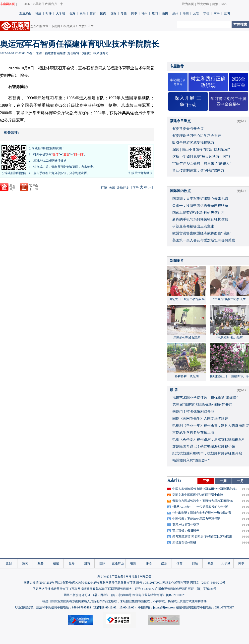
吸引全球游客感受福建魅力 (193, 143)
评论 (149, 563)
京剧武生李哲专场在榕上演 (193, 433)
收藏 (112, 188)
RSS (224, 4)
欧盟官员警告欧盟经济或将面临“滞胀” (202, 233)
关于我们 (103, 576)
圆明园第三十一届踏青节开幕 (230, 376)
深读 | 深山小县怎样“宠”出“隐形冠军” (201, 150)
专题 (124, 13)
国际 (114, 13)
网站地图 (131, 576)
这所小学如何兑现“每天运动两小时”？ (202, 157)
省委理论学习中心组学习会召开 (197, 136)
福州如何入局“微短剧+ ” (191, 460)
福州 (144, 13)
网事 (134, 13)
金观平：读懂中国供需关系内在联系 (200, 206)
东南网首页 (7, 4)
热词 (25, 563)
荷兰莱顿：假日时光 (186, 531)
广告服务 (118, 576)
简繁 (215, 4)
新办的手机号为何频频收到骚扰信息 (200, 219)
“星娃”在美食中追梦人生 (230, 299)
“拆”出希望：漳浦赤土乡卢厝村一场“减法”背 (202, 513)
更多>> (242, 121)
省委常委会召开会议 (188, 129)
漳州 (186, 13)
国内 (103, 13)
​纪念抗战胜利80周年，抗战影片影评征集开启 (207, 453)
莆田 (165, 13)
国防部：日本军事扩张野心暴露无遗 (200, 199)
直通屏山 (25, 13)
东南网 (56, 26)
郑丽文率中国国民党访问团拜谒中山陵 (198, 495)
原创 (9, 563)
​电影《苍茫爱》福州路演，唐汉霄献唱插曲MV (208, 439)
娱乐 (83, 13)
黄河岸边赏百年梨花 (186, 525)
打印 (104, 188)
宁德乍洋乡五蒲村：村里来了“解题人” (202, 163)
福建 (38, 13)
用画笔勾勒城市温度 (187, 338)
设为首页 (188, 4)
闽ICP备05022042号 (85, 583)
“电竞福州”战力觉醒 (230, 338)
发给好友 (123, 188)
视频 (133, 563)
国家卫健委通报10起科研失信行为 (198, 212)
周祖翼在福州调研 (184, 543)
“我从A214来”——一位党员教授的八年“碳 (200, 507)
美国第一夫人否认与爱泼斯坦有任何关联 (204, 240)
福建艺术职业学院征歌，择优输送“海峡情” (205, 398)
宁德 (206, 13)
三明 (227, 13)
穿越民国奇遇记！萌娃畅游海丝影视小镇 (204, 446)
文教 (82, 26)
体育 (93, 13)
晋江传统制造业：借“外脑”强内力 (198, 170)
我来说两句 (101, 53)
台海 (72, 13)
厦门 (155, 13)
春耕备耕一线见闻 (187, 376)
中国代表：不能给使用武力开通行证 (196, 519)
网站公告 (146, 576)
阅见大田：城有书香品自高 (187, 299)
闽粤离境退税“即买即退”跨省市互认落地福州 (202, 537)
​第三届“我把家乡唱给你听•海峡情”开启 (202, 405)
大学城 (61, 13)
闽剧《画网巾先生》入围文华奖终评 (200, 419)
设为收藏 (203, 4)
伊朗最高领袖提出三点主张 (193, 226)
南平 (217, 13)
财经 (195, 563)
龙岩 (196, 13)
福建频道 (69, 26)
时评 (49, 13)
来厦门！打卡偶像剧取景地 (193, 412)
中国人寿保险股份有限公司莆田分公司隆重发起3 (204, 489)
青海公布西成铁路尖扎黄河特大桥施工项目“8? (203, 501)
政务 (41, 563)
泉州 (175, 13)
